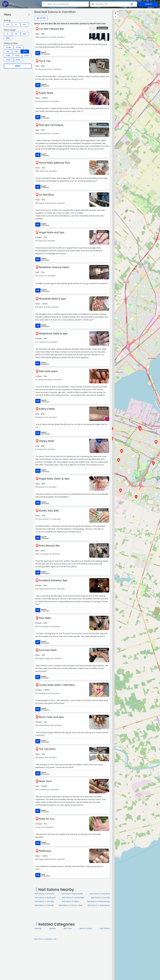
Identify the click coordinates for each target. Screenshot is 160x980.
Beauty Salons (86, 928)
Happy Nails (47, 441)
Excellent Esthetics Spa (53, 580)
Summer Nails (48, 650)
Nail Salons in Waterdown (99, 905)
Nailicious (45, 851)
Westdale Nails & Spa (52, 299)
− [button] (115, 17)
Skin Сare (68, 928)
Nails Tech (45, 781)
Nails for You (47, 819)
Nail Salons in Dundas (100, 898)
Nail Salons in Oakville (44, 905)
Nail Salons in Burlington (45, 898)
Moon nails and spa (51, 717)
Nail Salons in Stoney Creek (71, 905)
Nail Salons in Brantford (100, 894)
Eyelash (52, 928)
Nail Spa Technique (51, 125)
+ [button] (115, 13)
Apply (18, 66)
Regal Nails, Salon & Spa (54, 479)
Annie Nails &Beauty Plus (55, 163)
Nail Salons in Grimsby (44, 901)
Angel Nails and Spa (52, 232)
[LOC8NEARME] (8, 4)
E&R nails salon (48, 371)
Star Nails (45, 618)
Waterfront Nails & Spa (53, 334)
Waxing (38, 928)
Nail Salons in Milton (70, 901)
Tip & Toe (45, 61)
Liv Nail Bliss (46, 195)
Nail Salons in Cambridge (73, 898)
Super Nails (46, 93)
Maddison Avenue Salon (54, 267)
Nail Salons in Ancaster (45, 894)
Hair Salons (105, 928)
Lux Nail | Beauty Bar (52, 29)
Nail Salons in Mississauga (98, 901)
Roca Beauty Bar (49, 546)
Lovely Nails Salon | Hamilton (57, 685)
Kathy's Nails (47, 409)
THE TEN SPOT (47, 749)
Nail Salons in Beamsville (72, 894)
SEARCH (148, 4)
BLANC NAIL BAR (49, 511)
